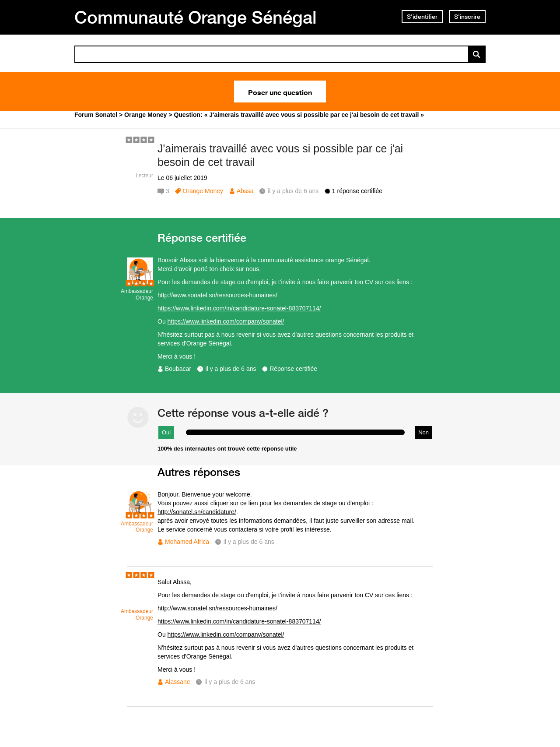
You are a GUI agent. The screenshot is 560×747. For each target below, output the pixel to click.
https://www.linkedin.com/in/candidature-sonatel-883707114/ (239, 308)
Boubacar (178, 369)
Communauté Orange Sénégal (196, 17)
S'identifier (422, 17)
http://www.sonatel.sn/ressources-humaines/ (217, 295)
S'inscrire (467, 17)
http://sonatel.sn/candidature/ (197, 512)
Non (423, 432)
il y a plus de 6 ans (231, 369)
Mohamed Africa (187, 542)
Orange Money (203, 191)
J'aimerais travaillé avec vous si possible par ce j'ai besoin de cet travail (280, 155)
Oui (166, 432)
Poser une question (280, 92)
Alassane (178, 682)
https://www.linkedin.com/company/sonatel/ (226, 321)
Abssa (245, 191)
